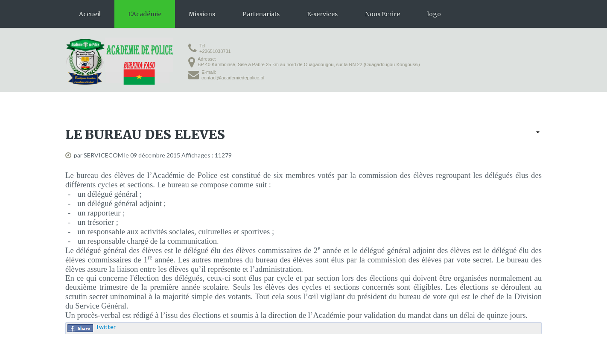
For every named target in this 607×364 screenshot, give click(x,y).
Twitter (105, 327)
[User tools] (538, 132)
